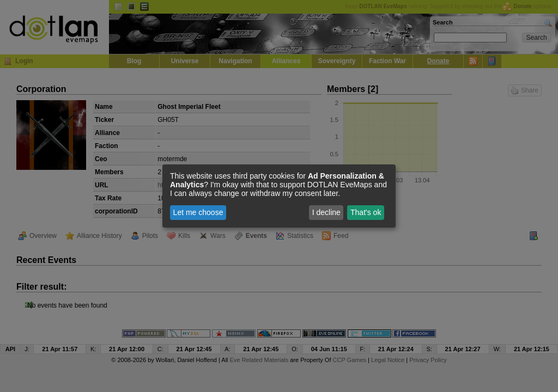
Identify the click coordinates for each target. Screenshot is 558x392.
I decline (326, 212)
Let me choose (198, 212)
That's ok (366, 212)
